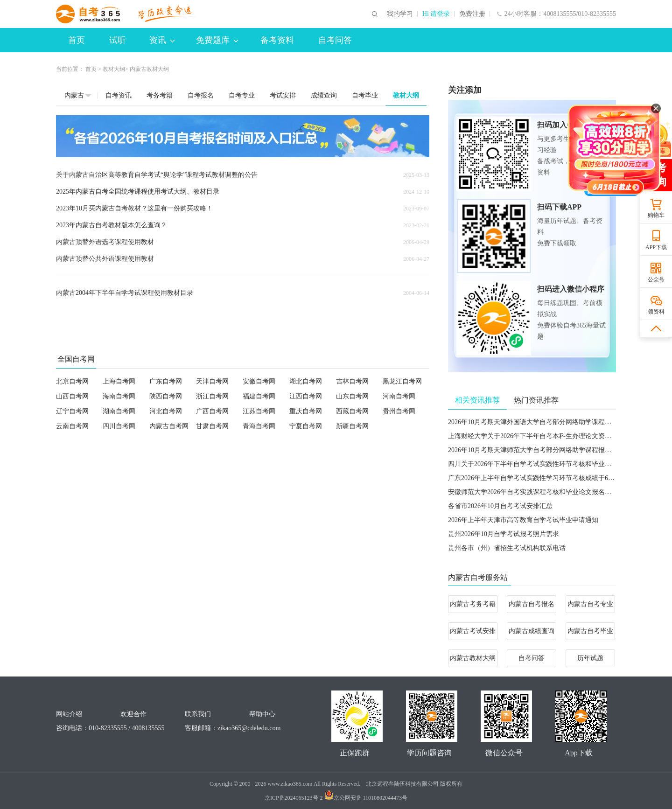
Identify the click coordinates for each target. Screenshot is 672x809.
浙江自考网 (212, 396)
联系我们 (198, 714)
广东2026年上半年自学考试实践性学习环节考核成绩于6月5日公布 (543, 478)
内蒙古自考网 (169, 426)
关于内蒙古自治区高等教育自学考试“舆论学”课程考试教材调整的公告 (157, 175)
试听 (118, 40)
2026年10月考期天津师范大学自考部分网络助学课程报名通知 (536, 450)
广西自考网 (212, 411)
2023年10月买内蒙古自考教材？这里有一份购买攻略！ (134, 208)
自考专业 (242, 95)
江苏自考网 (259, 411)
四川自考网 (119, 426)
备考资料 (277, 40)
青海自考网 (259, 426)
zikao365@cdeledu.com (249, 728)
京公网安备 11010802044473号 (366, 798)
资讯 (162, 40)
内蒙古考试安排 (473, 631)
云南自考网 (72, 426)
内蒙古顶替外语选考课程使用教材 (105, 242)
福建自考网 (259, 396)
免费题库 (217, 40)
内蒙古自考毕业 (590, 631)
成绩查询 (324, 95)
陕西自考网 (166, 396)
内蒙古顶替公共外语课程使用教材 (105, 259)
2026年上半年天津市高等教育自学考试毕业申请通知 (523, 520)
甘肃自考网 (212, 426)
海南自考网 (119, 396)
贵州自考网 (399, 411)
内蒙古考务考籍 (473, 604)
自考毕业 (365, 95)
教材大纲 (114, 69)
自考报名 (201, 95)
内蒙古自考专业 (590, 604)
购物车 (656, 215)
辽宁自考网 (72, 411)
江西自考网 (306, 396)
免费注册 (472, 14)
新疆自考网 (352, 426)
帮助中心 (262, 714)
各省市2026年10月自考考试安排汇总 (500, 506)
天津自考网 (212, 381)
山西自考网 (72, 396)
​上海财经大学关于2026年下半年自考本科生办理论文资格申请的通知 (546, 436)
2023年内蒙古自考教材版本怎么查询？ (112, 225)
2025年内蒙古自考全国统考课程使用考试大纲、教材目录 (138, 192)
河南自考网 (399, 396)
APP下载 (656, 247)
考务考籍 (160, 95)
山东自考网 (352, 396)
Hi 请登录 (436, 14)
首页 (77, 40)
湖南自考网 (119, 411)
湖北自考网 (306, 381)
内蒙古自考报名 (532, 604)
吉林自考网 (352, 381)
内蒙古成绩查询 (532, 631)
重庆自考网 (306, 411)
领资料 (656, 312)
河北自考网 (166, 411)
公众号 (656, 279)
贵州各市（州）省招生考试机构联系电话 (507, 548)
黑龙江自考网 (402, 381)
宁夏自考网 (306, 426)
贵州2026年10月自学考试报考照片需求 (504, 534)
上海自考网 (119, 381)
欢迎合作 (133, 714)
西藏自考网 (352, 411)
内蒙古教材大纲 (473, 658)
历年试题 (590, 658)
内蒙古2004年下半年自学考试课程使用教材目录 (125, 293)
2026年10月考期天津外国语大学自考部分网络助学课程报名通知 (539, 422)
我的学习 (400, 14)
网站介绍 (69, 714)
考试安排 (283, 95)
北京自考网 (72, 381)
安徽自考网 (259, 381)
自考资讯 (119, 95)
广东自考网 (166, 381)
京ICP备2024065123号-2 (294, 798)
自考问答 (335, 40)
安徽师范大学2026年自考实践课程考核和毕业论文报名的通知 (536, 492)
